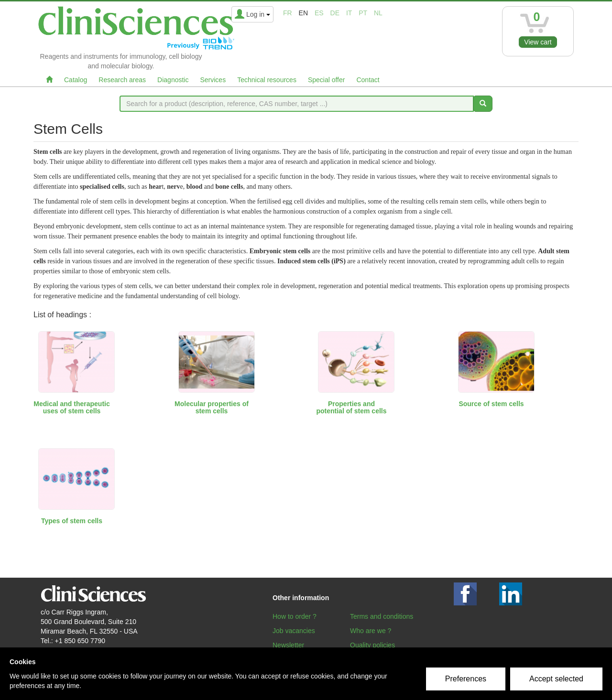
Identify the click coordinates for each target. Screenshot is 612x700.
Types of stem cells (72, 521)
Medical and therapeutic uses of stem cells (71, 407)
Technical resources (267, 80)
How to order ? (295, 616)
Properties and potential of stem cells (351, 407)
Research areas (122, 80)
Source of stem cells (491, 404)
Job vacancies (294, 631)
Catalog (76, 80)
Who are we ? (371, 631)
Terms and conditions (382, 616)
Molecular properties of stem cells (212, 407)
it (349, 13)
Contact (368, 80)
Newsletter (288, 645)
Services (213, 80)
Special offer (327, 80)
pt (363, 13)
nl (378, 13)
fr (288, 13)
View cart (538, 42)
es (319, 13)
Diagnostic (173, 80)
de (335, 13)
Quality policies (372, 645)
